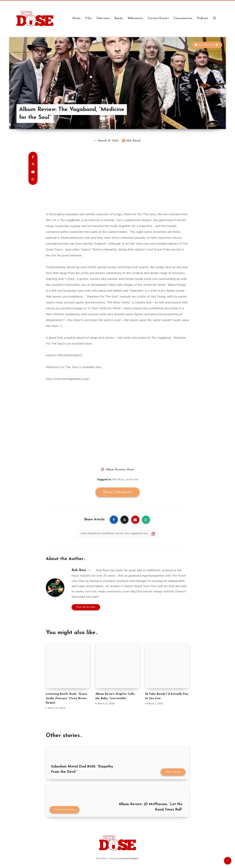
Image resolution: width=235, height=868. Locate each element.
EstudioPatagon (130, 858)
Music (77, 18)
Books (119, 18)
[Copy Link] (117, 533)
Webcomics (135, 18)
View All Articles (86, 607)
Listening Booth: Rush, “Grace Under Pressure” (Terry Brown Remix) (67, 698)
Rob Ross (118, 479)
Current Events (158, 18)
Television (103, 18)
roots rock (132, 479)
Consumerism (183, 18)
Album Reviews (116, 470)
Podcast (203, 18)
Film (88, 18)
